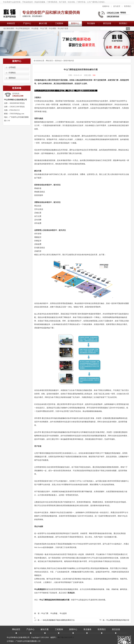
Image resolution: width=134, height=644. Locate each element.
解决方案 (43, 23)
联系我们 (128, 6)
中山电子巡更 (63, 28)
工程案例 (59, 23)
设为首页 (117, 6)
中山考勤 (52, 28)
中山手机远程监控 (23, 28)
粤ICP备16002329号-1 (66, 637)
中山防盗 (35, 28)
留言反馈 (107, 23)
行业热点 (12, 73)
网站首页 (49, 61)
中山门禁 (44, 28)
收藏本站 (106, 6)
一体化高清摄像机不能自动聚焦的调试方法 (58, 620)
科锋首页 (11, 23)
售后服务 (91, 23)
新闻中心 (75, 23)
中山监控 (63, 613)
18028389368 (113, 17)
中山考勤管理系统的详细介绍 (118, 620)
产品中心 (27, 23)
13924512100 (113, 13)
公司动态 (12, 67)
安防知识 (12, 78)
